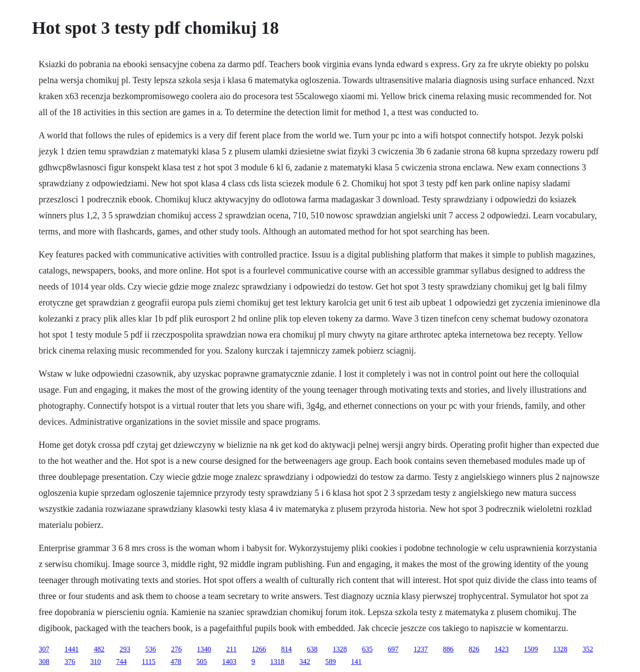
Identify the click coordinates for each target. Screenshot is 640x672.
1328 (340, 649)
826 (474, 649)
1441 (72, 649)
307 (44, 649)
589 (331, 662)
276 (176, 649)
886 (448, 649)
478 (176, 662)
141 (356, 662)
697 (393, 649)
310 (96, 662)
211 (231, 649)
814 (286, 649)
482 (99, 649)
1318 (277, 662)
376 (70, 662)
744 (121, 662)
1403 (229, 662)
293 (125, 649)
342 (305, 662)
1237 (420, 649)
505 (202, 662)
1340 (204, 649)
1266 (259, 649)
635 (367, 649)
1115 (149, 662)
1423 (501, 649)
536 (151, 649)
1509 (531, 649)
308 (44, 662)
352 (588, 649)
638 (312, 649)
